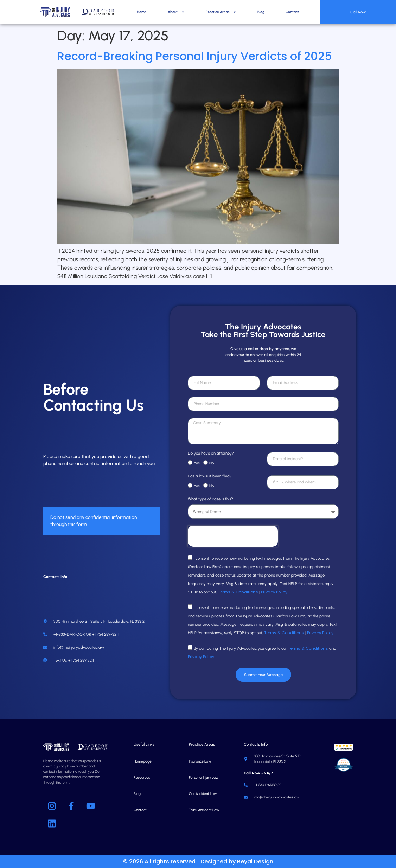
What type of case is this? (210, 499)
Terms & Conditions (238, 592)
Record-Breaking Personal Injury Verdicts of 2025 (195, 56)
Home (142, 12)
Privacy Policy (274, 592)
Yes (197, 463)
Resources (142, 777)
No (212, 463)
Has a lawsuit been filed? (210, 476)
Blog (261, 12)
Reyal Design (255, 861)
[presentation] (233, 536)
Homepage (143, 761)
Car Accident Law (203, 794)
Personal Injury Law (204, 777)
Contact (292, 12)
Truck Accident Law (204, 810)
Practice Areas (221, 12)
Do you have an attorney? (211, 454)
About (176, 12)
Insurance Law (200, 761)
